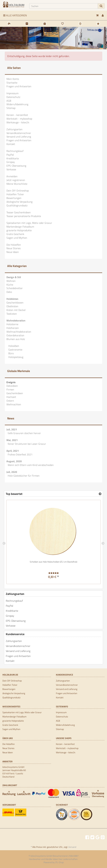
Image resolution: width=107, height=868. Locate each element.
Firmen (10, 389)
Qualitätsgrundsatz (17, 205)
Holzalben (13, 346)
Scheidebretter (15, 288)
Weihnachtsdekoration (19, 332)
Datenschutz (13, 97)
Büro (11, 353)
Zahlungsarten (14, 129)
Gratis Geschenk (15, 234)
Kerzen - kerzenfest (17, 115)
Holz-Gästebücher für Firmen (24, 476)
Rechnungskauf (15, 151)
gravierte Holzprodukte (19, 230)
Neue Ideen (13, 252)
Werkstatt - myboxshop (19, 119)
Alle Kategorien (15, 15)
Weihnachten (14, 404)
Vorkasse (11, 169)
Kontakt (11, 144)
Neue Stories (13, 248)
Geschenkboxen (15, 303)
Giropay (11, 162)
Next (103, 543)
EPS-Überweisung (16, 166)
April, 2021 (13, 451)
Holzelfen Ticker (15, 194)
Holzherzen (13, 328)
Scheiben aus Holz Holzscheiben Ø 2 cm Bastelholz (53, 562)
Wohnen (11, 281)
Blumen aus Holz (16, 339)
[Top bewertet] (100, 494)
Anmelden (12, 176)
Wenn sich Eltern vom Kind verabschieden (31, 465)
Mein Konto (13, 79)
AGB (9, 101)
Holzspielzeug (16, 357)
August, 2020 (14, 461)
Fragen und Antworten (19, 86)
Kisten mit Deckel (16, 310)
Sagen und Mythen (17, 238)
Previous (4, 543)
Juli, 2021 (12, 429)
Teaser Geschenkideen (19, 212)
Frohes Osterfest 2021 (20, 454)
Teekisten (12, 314)
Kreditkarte (13, 158)
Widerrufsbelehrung (17, 104)
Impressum (12, 93)
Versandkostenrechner (19, 133)
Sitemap (11, 108)
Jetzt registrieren (16, 180)
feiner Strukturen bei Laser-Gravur (27, 444)
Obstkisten (12, 306)
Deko (9, 292)
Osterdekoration (15, 335)
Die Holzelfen (14, 245)
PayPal (10, 155)
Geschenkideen (15, 393)
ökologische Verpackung (19, 202)
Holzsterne (12, 324)
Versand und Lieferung (19, 137)
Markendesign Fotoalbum (20, 227)
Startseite (12, 83)
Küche (10, 285)
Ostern (10, 401)
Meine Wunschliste (17, 184)
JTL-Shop (59, 862)
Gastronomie (15, 350)
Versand (72, 847)
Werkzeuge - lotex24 (18, 122)
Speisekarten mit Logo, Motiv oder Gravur (29, 223)
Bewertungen (14, 198)
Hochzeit (11, 397)
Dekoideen (12, 386)
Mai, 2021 (12, 440)
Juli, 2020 (12, 472)
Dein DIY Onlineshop (18, 191)
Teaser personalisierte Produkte (24, 216)
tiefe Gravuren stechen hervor (24, 433)
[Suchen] (64, 6)
